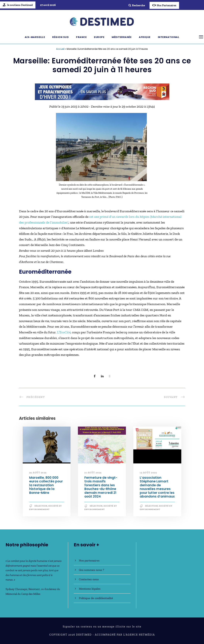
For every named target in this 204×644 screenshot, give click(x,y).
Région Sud (60, 37)
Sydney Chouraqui (16, 589)
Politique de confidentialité (96, 598)
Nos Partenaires (164, 5)
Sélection (41, 506)
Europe (99, 37)
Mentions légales (90, 589)
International (169, 37)
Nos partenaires (89, 560)
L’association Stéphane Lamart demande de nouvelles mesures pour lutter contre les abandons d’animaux (157, 487)
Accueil (60, 49)
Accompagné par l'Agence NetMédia (125, 635)
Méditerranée (122, 37)
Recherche (137, 5)
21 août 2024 (93, 473)
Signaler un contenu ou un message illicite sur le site (102, 627)
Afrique (145, 37)
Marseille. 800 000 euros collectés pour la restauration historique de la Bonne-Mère (46, 485)
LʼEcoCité (63, 332)
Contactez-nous (89, 579)
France (81, 37)
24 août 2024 (38, 473)
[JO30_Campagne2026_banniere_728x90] (102, 91)
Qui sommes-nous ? (91, 570)
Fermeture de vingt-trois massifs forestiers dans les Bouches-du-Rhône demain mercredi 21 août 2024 (101, 487)
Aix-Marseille (35, 37)
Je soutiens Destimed (18, 5)
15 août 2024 (148, 473)
